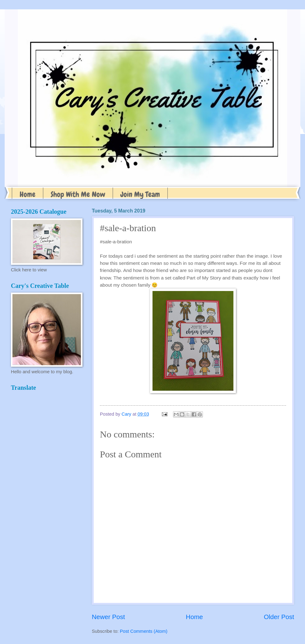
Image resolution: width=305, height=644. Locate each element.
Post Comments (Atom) (144, 631)
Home (28, 194)
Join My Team (140, 194)
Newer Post (108, 617)
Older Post (279, 617)
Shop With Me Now (78, 194)
